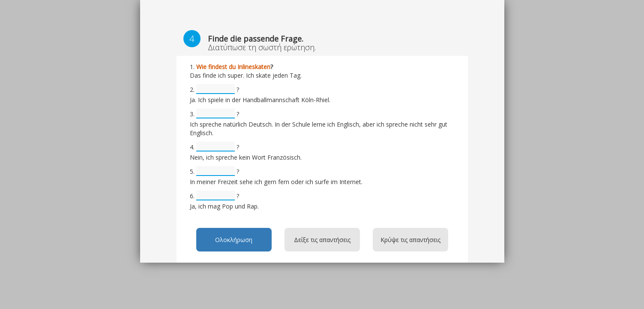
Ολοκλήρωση (234, 240)
